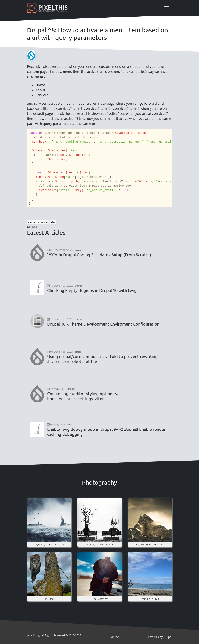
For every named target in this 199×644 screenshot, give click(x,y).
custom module (38, 222)
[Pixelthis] (48, 8)
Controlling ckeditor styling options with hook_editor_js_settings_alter (85, 396)
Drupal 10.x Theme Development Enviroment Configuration (103, 324)
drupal (32, 227)
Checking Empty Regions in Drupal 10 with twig (92, 290)
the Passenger (100, 599)
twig (70, 424)
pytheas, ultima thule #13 (50, 544)
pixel (32, 635)
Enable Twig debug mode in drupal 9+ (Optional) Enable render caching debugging (106, 432)
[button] (49, 519)
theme (79, 286)
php (53, 222)
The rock (50, 599)
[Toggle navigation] (166, 8)
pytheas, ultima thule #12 (100, 544)
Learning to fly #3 (150, 599)
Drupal (168, 637)
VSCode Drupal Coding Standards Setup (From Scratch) (99, 255)
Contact (115, 637)
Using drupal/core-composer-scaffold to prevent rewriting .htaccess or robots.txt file (102, 359)
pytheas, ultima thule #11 (150, 544)
